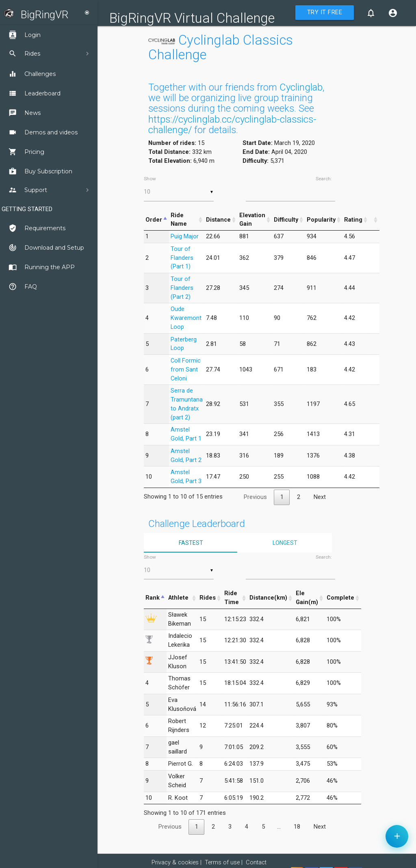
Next (320, 497)
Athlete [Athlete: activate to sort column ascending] (178, 598)
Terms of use (222, 863)
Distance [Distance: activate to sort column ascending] (218, 220)
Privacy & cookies (175, 863)
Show (179, 188)
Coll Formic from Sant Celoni (186, 370)
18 (297, 827)
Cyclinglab (301, 87)
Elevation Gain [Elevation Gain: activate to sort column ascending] (252, 220)
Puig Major (185, 236)
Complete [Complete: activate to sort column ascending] (340, 598)
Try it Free (325, 12)
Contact (256, 863)
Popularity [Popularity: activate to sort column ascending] (321, 220)
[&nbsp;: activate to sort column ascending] (374, 220)
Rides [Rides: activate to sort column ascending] (208, 598)
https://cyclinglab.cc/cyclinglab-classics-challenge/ (232, 125)
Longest (285, 543)
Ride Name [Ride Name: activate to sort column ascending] (179, 220)
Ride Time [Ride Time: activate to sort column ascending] (232, 598)
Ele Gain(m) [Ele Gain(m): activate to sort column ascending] (307, 598)
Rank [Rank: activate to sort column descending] (153, 598)
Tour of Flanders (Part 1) (182, 258)
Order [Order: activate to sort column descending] (154, 220)
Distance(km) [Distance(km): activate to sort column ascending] (268, 598)
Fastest (191, 543)
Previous (255, 497)
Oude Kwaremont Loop (186, 318)
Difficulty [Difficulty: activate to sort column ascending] (286, 220)
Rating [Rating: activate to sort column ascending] (353, 220)
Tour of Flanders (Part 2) (182, 288)
